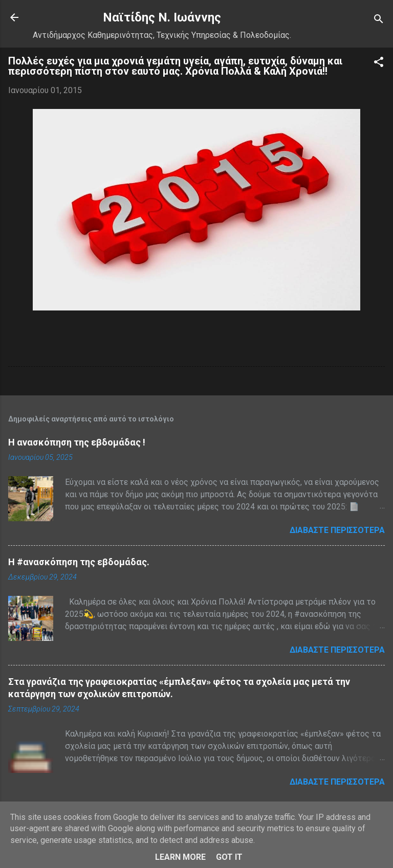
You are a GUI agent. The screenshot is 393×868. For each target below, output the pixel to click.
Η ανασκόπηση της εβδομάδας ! (77, 442)
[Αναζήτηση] (379, 21)
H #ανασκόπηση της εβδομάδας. (79, 562)
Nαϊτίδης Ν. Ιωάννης (162, 17)
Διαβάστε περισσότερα (337, 530)
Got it (229, 857)
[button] (379, 64)
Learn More (180, 857)
